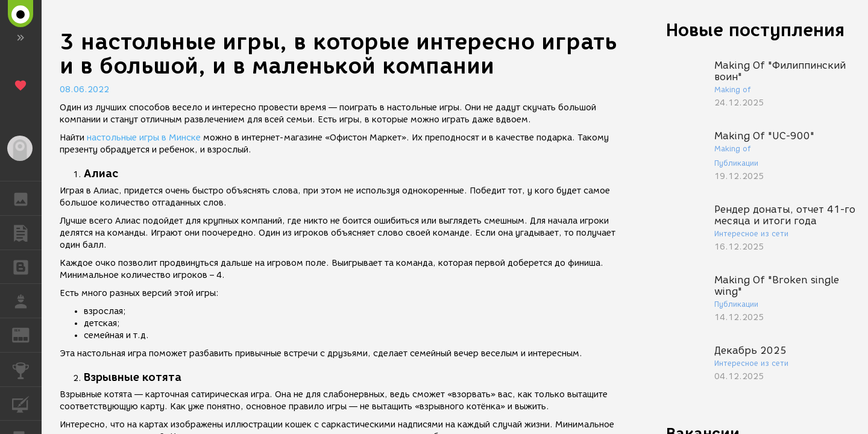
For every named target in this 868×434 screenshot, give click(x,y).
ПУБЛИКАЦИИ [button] (27, 233)
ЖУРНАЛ (27, 334)
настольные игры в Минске (144, 138)
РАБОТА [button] (27, 301)
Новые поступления (755, 30)
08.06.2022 (84, 90)
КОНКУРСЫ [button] (27, 370)
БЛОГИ (27, 266)
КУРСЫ (27, 403)
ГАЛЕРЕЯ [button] (27, 198)
